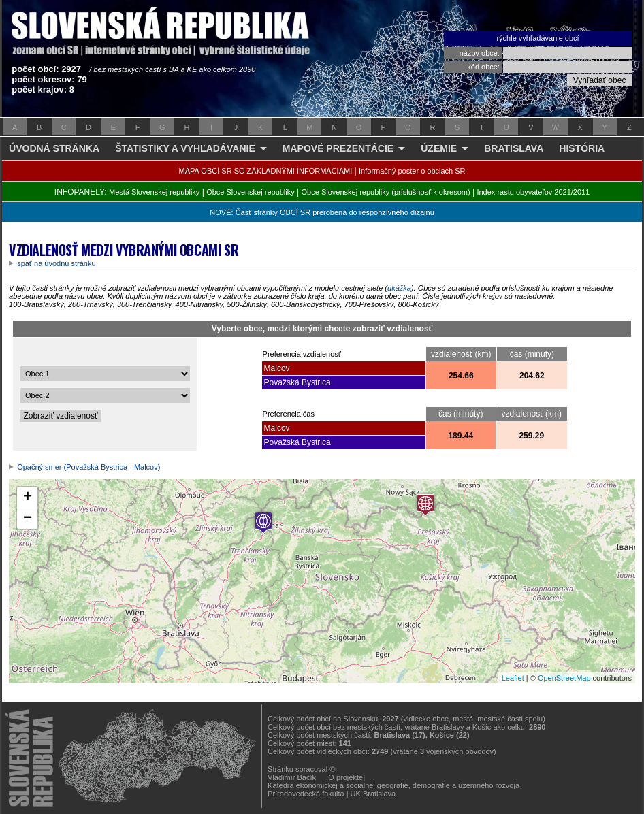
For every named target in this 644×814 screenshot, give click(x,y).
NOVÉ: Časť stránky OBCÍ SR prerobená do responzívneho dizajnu (322, 212)
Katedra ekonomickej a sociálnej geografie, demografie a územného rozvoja (393, 785)
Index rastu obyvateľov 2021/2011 (533, 192)
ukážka (399, 288)
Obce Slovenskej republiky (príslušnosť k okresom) (386, 192)
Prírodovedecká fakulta (306, 794)
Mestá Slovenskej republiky (154, 192)
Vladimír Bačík (292, 777)
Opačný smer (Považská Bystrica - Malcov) (88, 467)
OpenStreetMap (564, 678)
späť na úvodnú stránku (56, 263)
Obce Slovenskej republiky (251, 192)
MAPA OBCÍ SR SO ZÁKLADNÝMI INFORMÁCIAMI (266, 171)
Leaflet (513, 678)
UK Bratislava (373, 794)
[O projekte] (345, 777)
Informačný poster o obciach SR (412, 171)
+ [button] (28, 498)
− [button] (28, 519)
